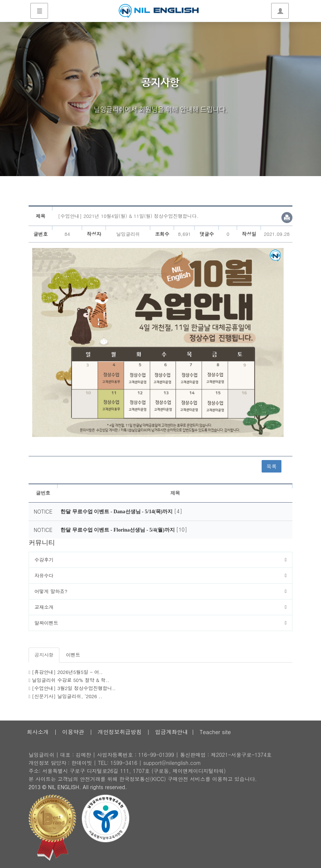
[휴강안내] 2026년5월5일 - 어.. (67, 672)
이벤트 (73, 655)
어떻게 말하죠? (51, 591)
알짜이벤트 (46, 623)
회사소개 (38, 732)
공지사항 (44, 655)
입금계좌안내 (171, 732)
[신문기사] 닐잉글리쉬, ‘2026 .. (67, 696)
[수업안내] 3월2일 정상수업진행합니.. (74, 688)
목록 (272, 466)
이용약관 (73, 732)
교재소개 (44, 607)
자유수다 (44, 575)
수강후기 (44, 560)
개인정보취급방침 (119, 732)
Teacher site (215, 732)
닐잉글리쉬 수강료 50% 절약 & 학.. (71, 680)
